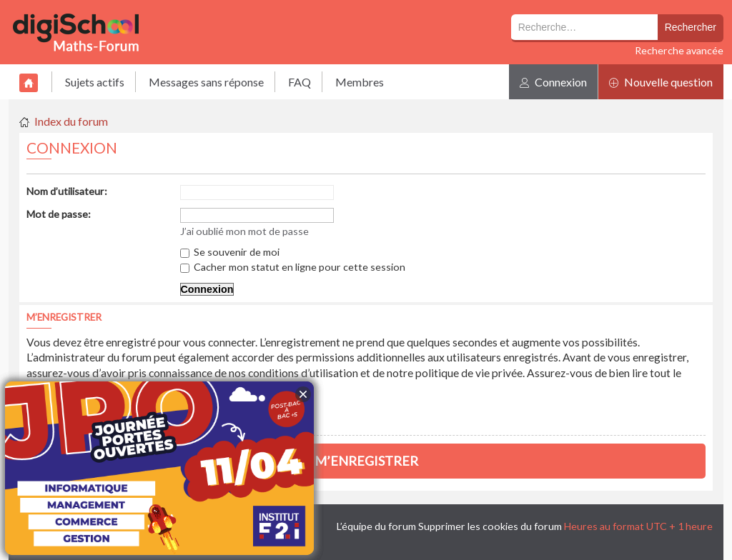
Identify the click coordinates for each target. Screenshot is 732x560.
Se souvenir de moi (230, 252)
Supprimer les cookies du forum (490, 526)
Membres (360, 82)
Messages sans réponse (206, 82)
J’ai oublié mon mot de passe (244, 231)
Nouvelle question (661, 82)
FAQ (300, 82)
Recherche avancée (679, 50)
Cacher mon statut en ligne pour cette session (293, 267)
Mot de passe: (59, 214)
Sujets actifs (95, 82)
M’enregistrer (366, 461)
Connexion (553, 82)
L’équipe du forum (376, 526)
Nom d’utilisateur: (67, 191)
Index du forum (71, 121)
